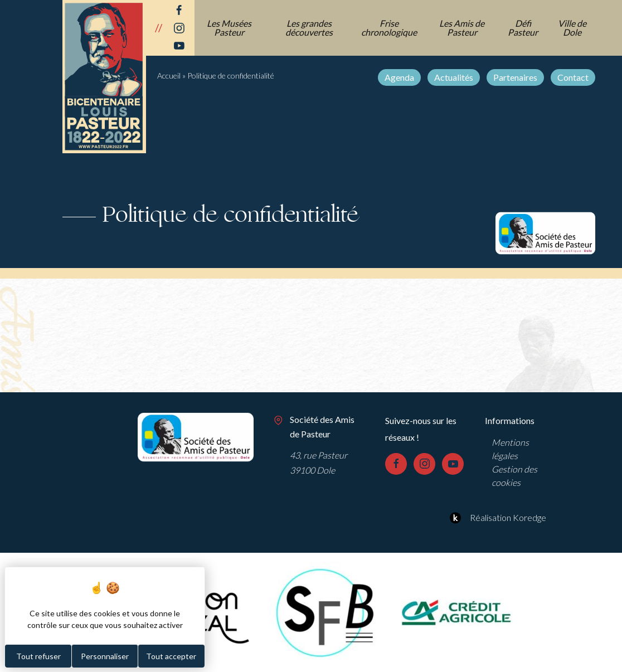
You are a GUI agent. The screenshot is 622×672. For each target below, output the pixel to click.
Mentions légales (510, 449)
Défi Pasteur (523, 28)
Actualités (454, 77)
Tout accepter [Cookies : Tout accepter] (171, 656)
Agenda (399, 77)
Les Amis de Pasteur (462, 28)
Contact (573, 77)
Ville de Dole (572, 28)
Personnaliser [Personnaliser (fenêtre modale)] (105, 656)
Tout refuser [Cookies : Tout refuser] (38, 656)
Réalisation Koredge (496, 518)
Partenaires (515, 77)
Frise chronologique (389, 28)
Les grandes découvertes (309, 28)
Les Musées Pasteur (229, 28)
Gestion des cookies (514, 476)
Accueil (169, 76)
